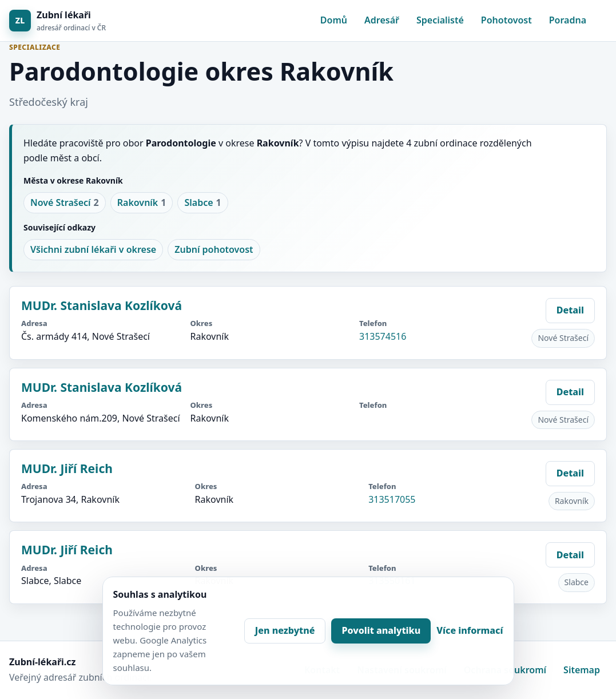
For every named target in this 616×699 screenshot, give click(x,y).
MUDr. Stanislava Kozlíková (102, 305)
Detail (570, 310)
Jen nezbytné (285, 630)
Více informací (470, 630)
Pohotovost (506, 20)
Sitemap (582, 670)
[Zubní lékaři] (57, 21)
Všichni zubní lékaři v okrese (93, 249)
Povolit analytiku (381, 630)
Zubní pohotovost (214, 249)
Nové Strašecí (65, 203)
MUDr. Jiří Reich (67, 468)
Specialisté (440, 20)
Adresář (382, 20)
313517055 (392, 499)
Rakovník (142, 203)
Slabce (202, 203)
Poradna (568, 20)
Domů (334, 20)
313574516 (383, 336)
